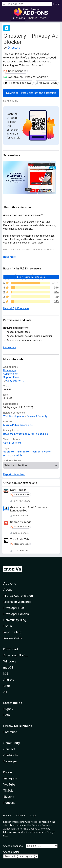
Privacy (7, 816)
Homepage (10, 370)
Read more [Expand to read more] (10, 257)
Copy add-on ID (14, 381)
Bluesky (9, 797)
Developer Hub (14, 608)
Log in (57, 4)
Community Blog (15, 620)
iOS (6, 674)
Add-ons (10, 584)
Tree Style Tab (20, 539)
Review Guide (13, 638)
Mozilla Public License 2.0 (18, 425)
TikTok (8, 791)
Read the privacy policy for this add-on (26, 434)
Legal (33, 816)
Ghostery (14, 48)
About (8, 590)
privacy (7, 455)
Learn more (10, 347)
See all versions (12, 443)
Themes (32, 18)
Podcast (9, 803)
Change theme (11, 852)
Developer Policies (16, 614)
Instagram (10, 778)
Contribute (11, 755)
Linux (7, 686)
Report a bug (12, 632)
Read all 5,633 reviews (16, 308)
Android (9, 680)
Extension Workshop (17, 602)
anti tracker (24, 452)
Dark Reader (18, 490)
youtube (18, 455)
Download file (11, 101)
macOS (8, 667)
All (5, 692)
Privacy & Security (37, 416)
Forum (8, 626)
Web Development (14, 416)
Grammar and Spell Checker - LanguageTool (29, 509)
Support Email (11, 377)
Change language (13, 846)
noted (34, 822)
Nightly (8, 709)
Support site (10, 374)
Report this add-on (14, 474)
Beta (7, 715)
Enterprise (10, 732)
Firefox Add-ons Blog (18, 596)
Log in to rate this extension (31, 277)
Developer (10, 761)
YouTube (9, 784)
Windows (10, 661)
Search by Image (21, 522)
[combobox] (27, 4)
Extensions (18, 18)
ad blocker (9, 452)
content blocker (41, 452)
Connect (9, 749)
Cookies (21, 816)
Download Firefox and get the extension (31, 93)
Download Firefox (16, 655)
